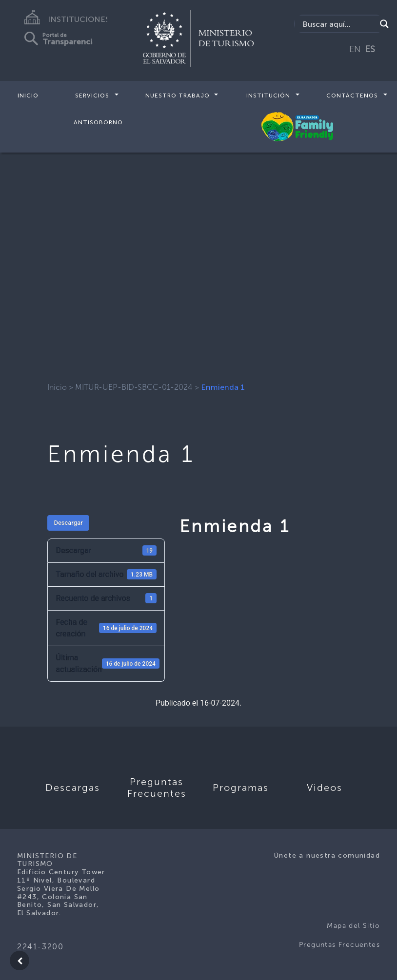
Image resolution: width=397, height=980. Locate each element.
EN (355, 49)
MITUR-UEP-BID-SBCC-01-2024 (134, 387)
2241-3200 (40, 947)
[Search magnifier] (384, 24)
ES (370, 49)
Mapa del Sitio (353, 926)
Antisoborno (98, 122)
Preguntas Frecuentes (339, 945)
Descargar (68, 523)
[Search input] (338, 24)
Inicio (28, 96)
